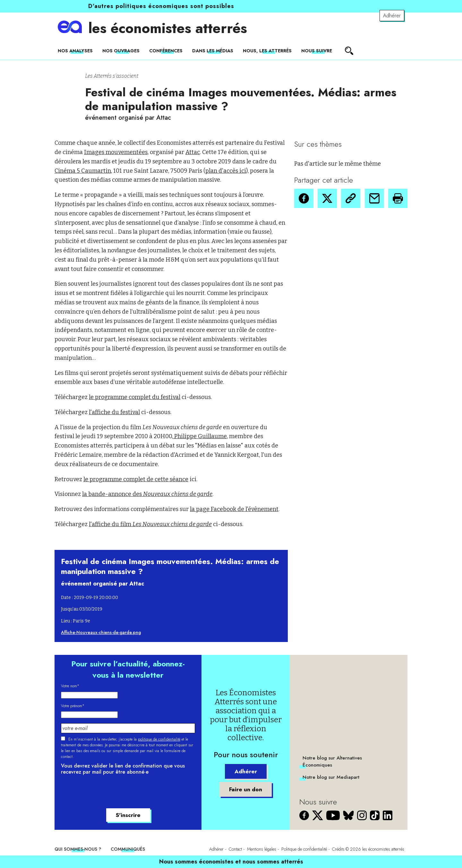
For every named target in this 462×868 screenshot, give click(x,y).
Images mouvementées (116, 152)
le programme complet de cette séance (136, 479)
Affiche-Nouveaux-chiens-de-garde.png (101, 632)
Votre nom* (70, 686)
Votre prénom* (73, 706)
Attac (193, 152)
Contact (235, 849)
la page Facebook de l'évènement (234, 509)
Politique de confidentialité (304, 849)
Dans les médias (213, 51)
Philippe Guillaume (200, 436)
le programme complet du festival (135, 397)
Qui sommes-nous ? (78, 849)
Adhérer (392, 16)
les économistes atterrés (168, 28)
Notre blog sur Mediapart (331, 777)
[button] (304, 198)
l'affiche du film (150, 524)
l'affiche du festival (114, 412)
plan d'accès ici (226, 171)
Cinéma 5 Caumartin (83, 171)
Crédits (338, 849)
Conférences (166, 51)
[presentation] (110, 793)
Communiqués (128, 849)
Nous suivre (317, 51)
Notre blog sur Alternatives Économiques (332, 761)
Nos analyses (75, 51)
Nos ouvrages (121, 51)
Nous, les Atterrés (267, 51)
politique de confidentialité (159, 739)
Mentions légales (262, 849)
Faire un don (246, 789)
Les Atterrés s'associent (112, 76)
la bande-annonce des (147, 494)
